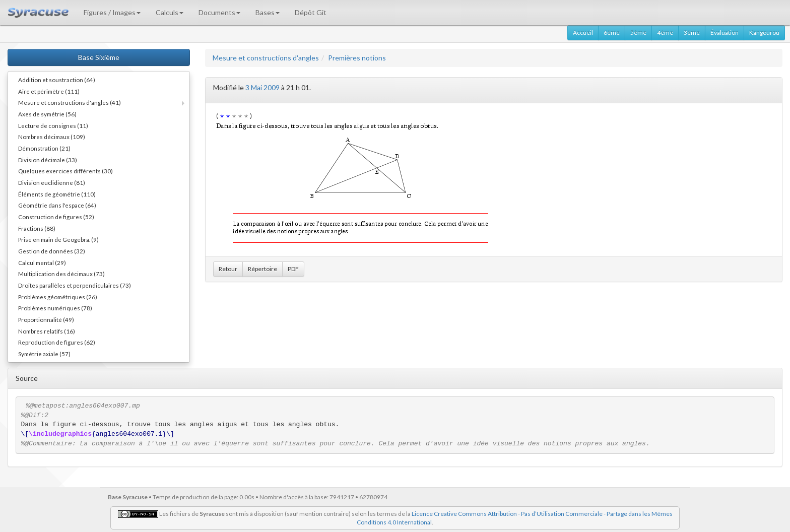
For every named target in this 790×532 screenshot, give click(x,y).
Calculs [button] (170, 12)
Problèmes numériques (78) (55, 308)
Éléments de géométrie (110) (57, 194)
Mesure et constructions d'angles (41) (70, 102)
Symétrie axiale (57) (44, 354)
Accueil (583, 32)
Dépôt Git (311, 12)
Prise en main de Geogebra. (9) (58, 239)
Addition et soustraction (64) (57, 80)
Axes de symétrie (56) (47, 114)
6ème (612, 32)
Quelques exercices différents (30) (65, 171)
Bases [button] (268, 12)
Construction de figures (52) (56, 217)
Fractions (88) (37, 228)
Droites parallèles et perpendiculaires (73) (75, 285)
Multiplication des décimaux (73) (61, 274)
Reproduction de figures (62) (57, 342)
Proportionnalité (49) (46, 319)
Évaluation (725, 32)
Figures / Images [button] (112, 12)
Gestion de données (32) (52, 251)
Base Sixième (99, 57)
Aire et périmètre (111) (49, 91)
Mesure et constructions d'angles (266, 58)
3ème (692, 32)
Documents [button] (219, 12)
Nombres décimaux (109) (52, 137)
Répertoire (262, 269)
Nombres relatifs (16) (47, 331)
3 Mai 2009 (262, 87)
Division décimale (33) (48, 160)
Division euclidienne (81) (52, 182)
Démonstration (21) (44, 148)
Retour (228, 269)
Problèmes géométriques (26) (58, 297)
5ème (638, 32)
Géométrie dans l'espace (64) (57, 205)
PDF (293, 269)
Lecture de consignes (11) (53, 125)
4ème (665, 32)
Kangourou (764, 32)
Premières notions (357, 58)
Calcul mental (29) (42, 262)
